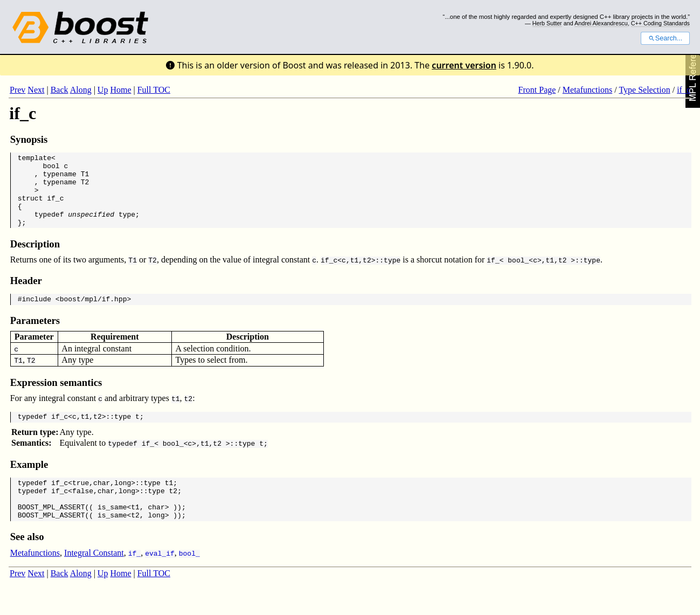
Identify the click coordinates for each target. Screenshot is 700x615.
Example (29, 482)
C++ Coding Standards (660, 23)
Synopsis (29, 139)
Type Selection (644, 90)
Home (120, 90)
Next (36, 90)
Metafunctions (587, 90)
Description (35, 258)
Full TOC (154, 90)
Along (81, 90)
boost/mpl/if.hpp (93, 315)
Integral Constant (94, 579)
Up (103, 90)
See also (27, 562)
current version (464, 65)
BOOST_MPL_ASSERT (51, 531)
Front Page (537, 90)
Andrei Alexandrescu (601, 23)
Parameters (35, 337)
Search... (665, 38)
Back (60, 90)
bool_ (518, 274)
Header (26, 295)
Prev (18, 90)
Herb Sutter (547, 23)
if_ (493, 274)
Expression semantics (56, 399)
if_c (684, 90)
